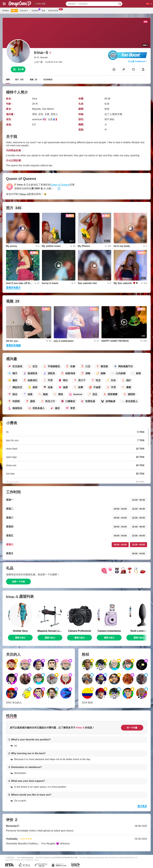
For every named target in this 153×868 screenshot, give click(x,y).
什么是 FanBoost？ (138, 61)
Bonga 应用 (54, 10)
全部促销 (36, 10)
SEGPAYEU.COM (71, 858)
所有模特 (6, 11)
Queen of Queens (60, 185)
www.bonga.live (27, 857)
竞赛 (43, 11)
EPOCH (60, 858)
